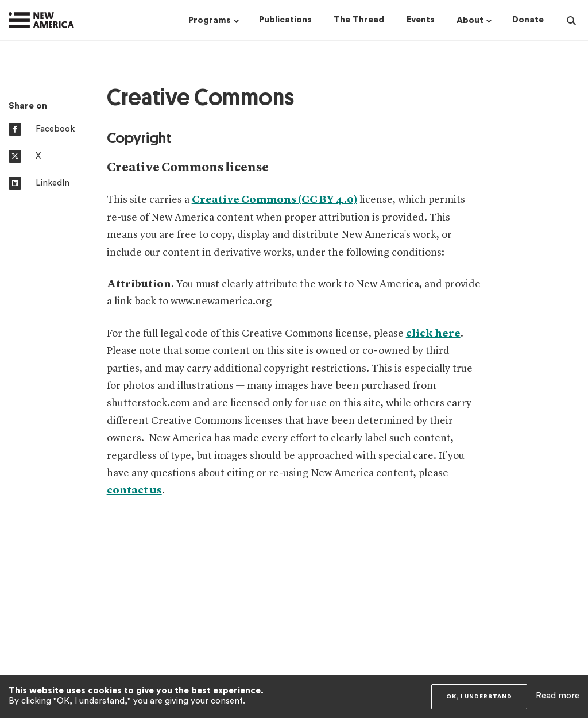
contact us (134, 491)
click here (433, 334)
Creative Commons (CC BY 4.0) (274, 200)
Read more (558, 696)
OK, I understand (479, 697)
